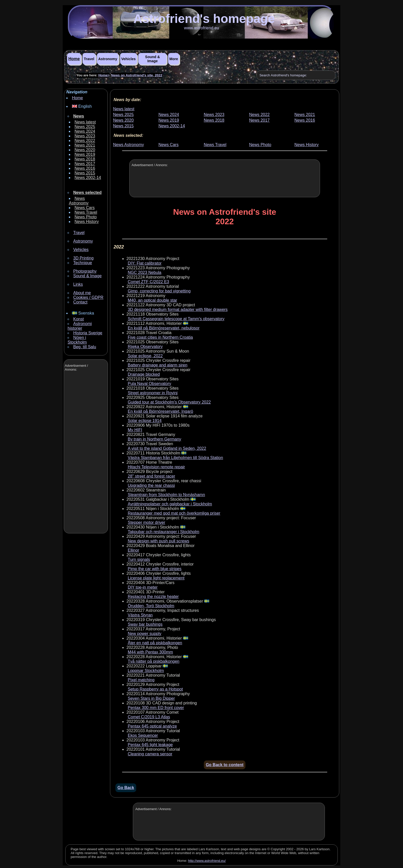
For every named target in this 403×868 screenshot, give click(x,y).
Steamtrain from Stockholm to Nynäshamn (166, 495)
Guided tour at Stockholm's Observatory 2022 (169, 402)
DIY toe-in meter (143, 587)
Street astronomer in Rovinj (153, 393)
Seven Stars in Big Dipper (151, 698)
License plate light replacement (156, 578)
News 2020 (85, 150)
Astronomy (108, 59)
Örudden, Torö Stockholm (151, 606)
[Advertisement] (85, 453)
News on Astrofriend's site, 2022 (137, 75)
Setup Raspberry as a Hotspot (155, 689)
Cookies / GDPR (88, 297)
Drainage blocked (144, 374)
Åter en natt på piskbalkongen (155, 643)
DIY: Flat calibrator (145, 263)
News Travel (86, 212)
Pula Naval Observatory (149, 384)
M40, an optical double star (152, 300)
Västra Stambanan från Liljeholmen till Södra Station (175, 458)
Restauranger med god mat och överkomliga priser (174, 513)
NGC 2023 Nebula (145, 272)
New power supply (145, 634)
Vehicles (129, 59)
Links (78, 284)
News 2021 (85, 145)
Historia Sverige (88, 333)
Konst (79, 319)
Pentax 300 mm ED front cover (156, 708)
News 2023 (85, 136)
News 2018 (85, 159)
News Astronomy (79, 201)
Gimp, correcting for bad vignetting (159, 291)
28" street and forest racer (151, 476)
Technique (83, 263)
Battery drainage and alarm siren (158, 365)
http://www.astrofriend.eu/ (207, 861)
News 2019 (85, 154)
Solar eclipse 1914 (145, 421)
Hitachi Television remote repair (156, 467)
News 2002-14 (88, 178)
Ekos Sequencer (143, 735)
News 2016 (85, 168)
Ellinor (133, 550)
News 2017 (85, 164)
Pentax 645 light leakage (150, 745)
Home (74, 59)
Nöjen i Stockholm (77, 340)
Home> (104, 75)
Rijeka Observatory (145, 347)
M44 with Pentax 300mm (150, 652)
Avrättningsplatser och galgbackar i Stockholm (170, 504)
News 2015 (85, 173)
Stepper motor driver (146, 522)
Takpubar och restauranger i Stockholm (163, 532)
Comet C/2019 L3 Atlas (149, 717)
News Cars (85, 208)
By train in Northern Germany (154, 439)
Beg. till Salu (85, 347)
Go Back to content (225, 765)
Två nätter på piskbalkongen (154, 661)
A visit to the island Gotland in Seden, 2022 (167, 448)
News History (87, 222)
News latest (85, 122)
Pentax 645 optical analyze (152, 726)
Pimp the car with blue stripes (155, 569)
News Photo (86, 217)
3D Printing (83, 258)
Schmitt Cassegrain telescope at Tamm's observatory (176, 319)
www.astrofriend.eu (201, 28)
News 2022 (85, 141)
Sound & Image (153, 59)
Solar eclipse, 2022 (145, 356)
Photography (85, 271)
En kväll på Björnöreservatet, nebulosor (164, 328)
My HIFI (135, 430)
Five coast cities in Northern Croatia (160, 337)
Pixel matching (141, 680)
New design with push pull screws (158, 541)
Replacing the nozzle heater (153, 597)
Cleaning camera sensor (150, 754)
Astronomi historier (80, 326)
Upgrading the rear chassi (151, 485)
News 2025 (85, 127)
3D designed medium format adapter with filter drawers (178, 310)
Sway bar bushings (145, 624)
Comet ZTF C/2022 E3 (148, 282)
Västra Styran (140, 615)
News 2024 (85, 131)
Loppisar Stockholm (146, 671)
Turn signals (139, 560)
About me (82, 293)
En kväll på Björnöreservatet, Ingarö (160, 411)
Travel (89, 59)
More (174, 59)
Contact (80, 302)
